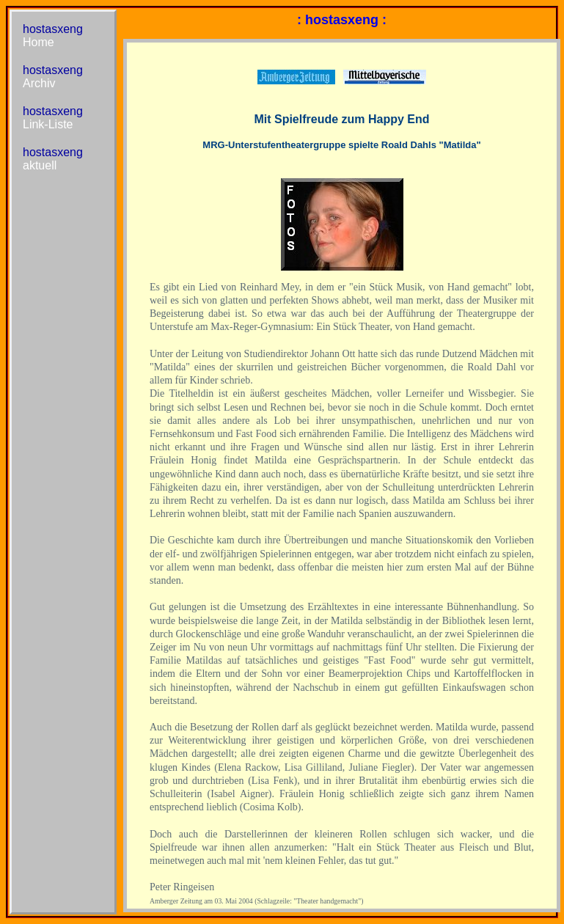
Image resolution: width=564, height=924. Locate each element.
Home (39, 42)
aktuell (40, 165)
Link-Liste (48, 124)
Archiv (39, 83)
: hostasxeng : (342, 20)
